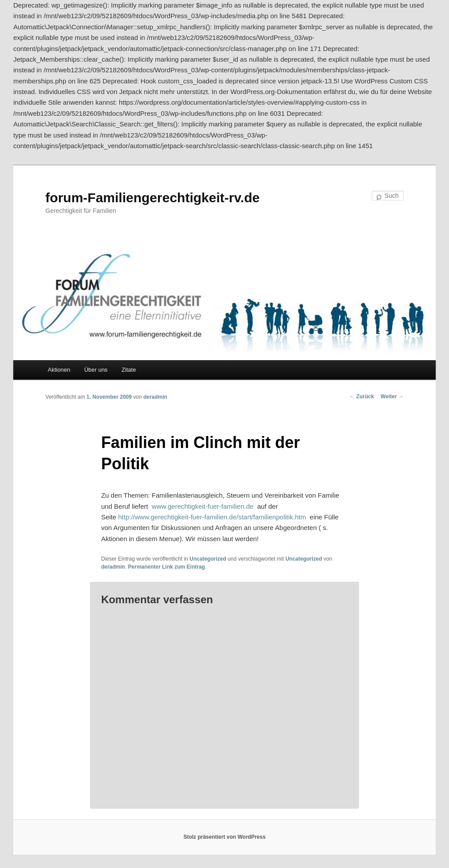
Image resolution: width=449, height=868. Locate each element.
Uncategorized (208, 559)
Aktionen (59, 370)
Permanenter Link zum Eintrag (167, 567)
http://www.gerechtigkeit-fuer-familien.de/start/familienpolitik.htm (212, 517)
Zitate (129, 370)
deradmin (155, 397)
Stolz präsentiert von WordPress (224, 837)
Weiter (392, 397)
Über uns (96, 370)
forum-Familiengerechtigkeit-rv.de (152, 198)
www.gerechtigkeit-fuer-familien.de (203, 506)
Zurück (362, 397)
